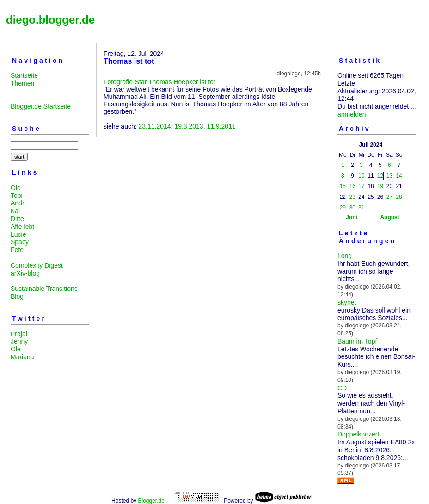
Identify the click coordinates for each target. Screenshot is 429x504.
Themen (22, 83)
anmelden (352, 114)
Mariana (22, 357)
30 (352, 208)
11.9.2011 (221, 126)
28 (399, 197)
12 (380, 176)
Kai (15, 211)
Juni (352, 217)
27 (389, 197)
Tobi (17, 196)
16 (352, 186)
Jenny (19, 341)
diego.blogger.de (50, 20)
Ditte (17, 219)
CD (342, 388)
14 (399, 176)
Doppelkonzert (358, 434)
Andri (18, 203)
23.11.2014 (155, 126)
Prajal (19, 334)
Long (345, 256)
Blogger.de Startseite (41, 106)
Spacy (20, 242)
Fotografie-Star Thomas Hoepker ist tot (159, 82)
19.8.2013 (189, 126)
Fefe (17, 250)
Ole (16, 188)
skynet (347, 302)
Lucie (18, 234)
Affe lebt (22, 227)
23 (352, 197)
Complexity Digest (37, 265)
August (389, 217)
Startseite (24, 75)
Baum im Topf (357, 341)
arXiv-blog (25, 273)
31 (361, 208)
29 (343, 208)
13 (389, 176)
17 (361, 186)
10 (361, 176)
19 (380, 186)
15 (343, 186)
